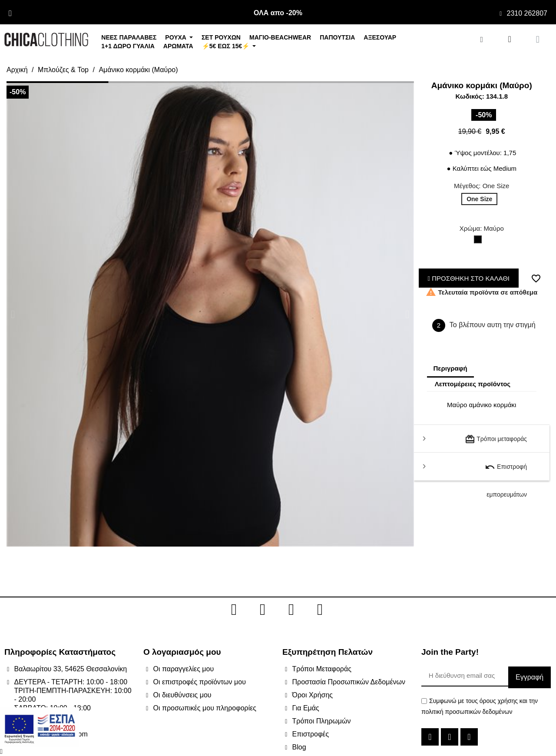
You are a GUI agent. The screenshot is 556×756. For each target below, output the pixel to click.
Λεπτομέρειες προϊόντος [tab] (473, 384)
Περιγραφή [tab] (450, 368)
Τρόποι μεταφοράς (496, 439)
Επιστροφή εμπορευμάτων (506, 471)
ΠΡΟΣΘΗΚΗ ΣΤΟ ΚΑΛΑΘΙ (469, 278)
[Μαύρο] (480, 242)
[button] (13, 314)
